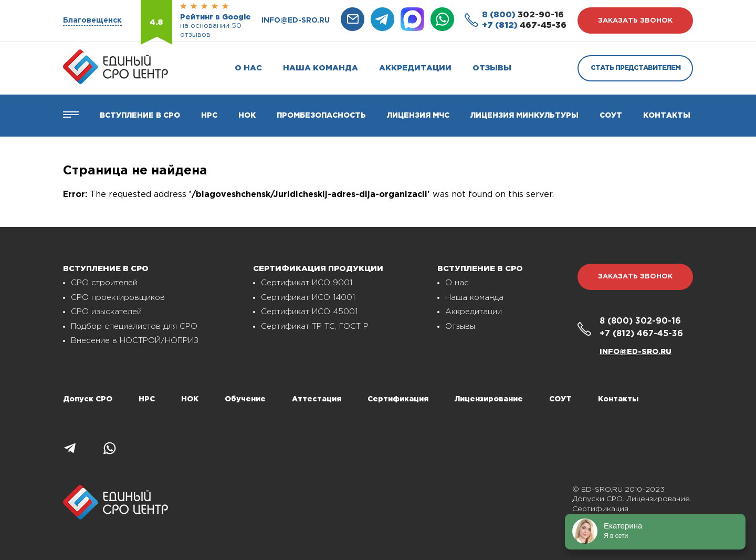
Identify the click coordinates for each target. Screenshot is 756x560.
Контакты (667, 116)
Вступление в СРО (140, 116)
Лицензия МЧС (418, 116)
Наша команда (321, 68)
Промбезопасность (321, 116)
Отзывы (492, 68)
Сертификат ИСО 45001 (309, 312)
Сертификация (398, 399)
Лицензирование (489, 399)
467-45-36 (524, 25)
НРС (147, 399)
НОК (247, 116)
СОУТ (611, 116)
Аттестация (317, 399)
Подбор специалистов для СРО (134, 326)
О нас (248, 68)
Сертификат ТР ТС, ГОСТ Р (315, 326)
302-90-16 (523, 15)
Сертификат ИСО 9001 (307, 283)
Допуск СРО (88, 399)
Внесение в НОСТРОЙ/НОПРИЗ (135, 341)
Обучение (245, 399)
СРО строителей (104, 283)
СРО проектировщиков (118, 298)
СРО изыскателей (106, 312)
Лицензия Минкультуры (524, 116)
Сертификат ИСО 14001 (308, 298)
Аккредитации (415, 68)
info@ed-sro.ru (296, 20)
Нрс (209, 116)
